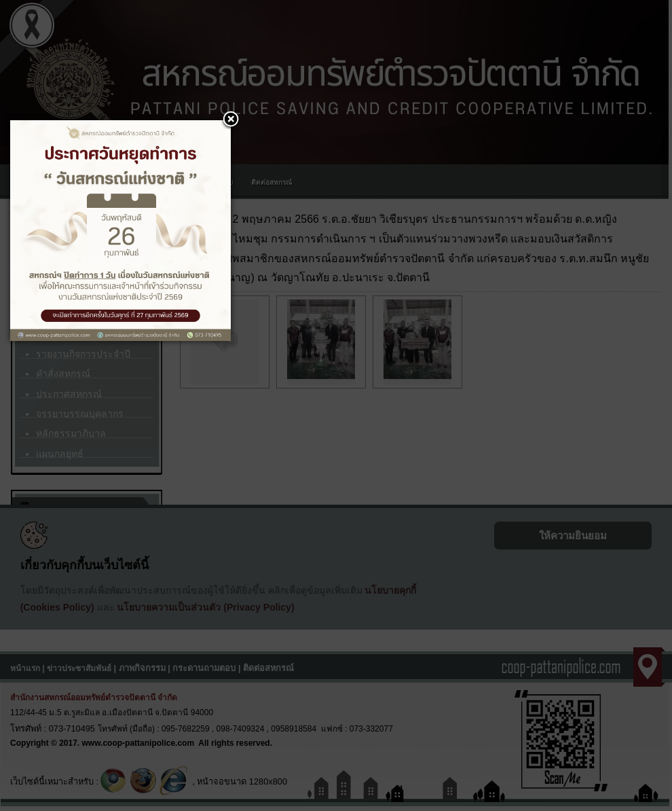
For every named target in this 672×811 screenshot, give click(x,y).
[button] (231, 120)
